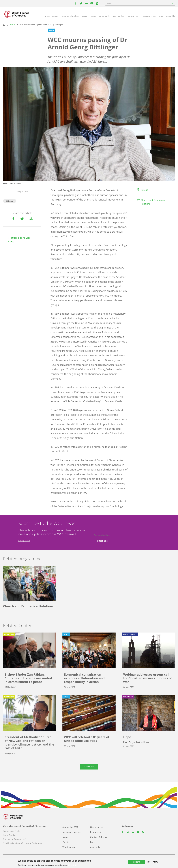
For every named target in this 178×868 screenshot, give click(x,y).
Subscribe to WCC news (19, 240)
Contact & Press (148, 16)
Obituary (10, 201)
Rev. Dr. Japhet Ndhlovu (137, 742)
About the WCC (52, 16)
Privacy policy (24, 541)
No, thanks (153, 862)
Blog (161, 16)
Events (93, 16)
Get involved (119, 16)
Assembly (170, 16)
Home (4, 25)
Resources (133, 16)
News (84, 16)
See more (89, 767)
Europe (144, 190)
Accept (137, 862)
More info (73, 865)
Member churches (70, 16)
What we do (105, 16)
